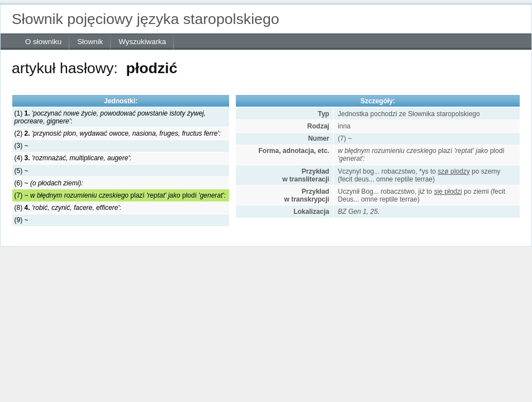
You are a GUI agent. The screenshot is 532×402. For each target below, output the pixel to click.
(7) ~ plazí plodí (120, 195)
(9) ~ (22, 220)
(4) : (73, 158)
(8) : (68, 208)
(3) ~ (22, 146)
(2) (118, 133)
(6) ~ (49, 183)
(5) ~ (22, 171)
